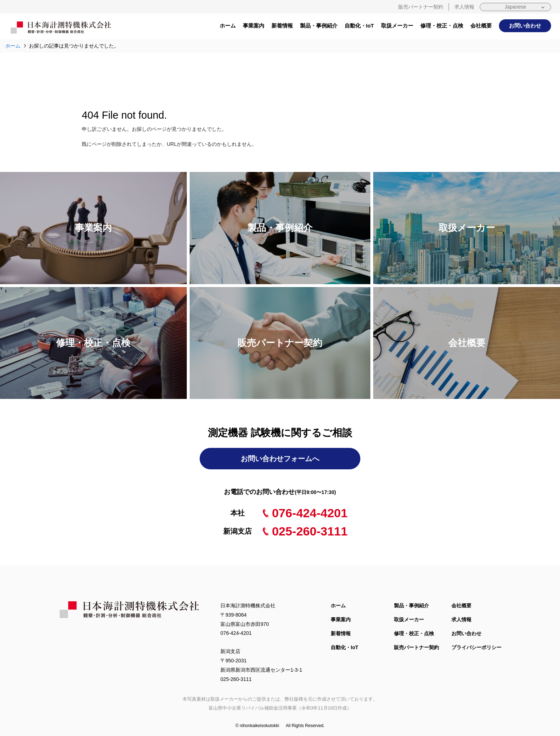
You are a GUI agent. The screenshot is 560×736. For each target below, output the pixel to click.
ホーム (228, 26)
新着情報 (282, 26)
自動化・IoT (359, 26)
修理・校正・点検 (442, 26)
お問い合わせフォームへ (280, 459)
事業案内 (254, 26)
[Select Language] (515, 7)
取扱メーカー (397, 26)
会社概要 (481, 26)
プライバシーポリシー (476, 647)
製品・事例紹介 (319, 26)
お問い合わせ (525, 26)
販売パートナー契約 (421, 7)
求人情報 (464, 7)
